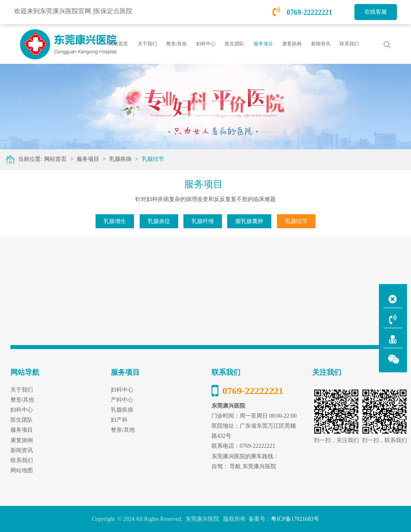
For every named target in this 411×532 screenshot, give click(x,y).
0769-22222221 (303, 12)
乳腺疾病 (120, 159)
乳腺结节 (153, 159)
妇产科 (119, 420)
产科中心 (122, 400)
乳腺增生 (115, 221)
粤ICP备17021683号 (295, 519)
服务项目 (88, 159)
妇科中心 (122, 390)
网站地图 (22, 470)
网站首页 (118, 44)
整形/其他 (123, 430)
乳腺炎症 (159, 221)
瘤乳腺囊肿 (249, 221)
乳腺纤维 (203, 221)
